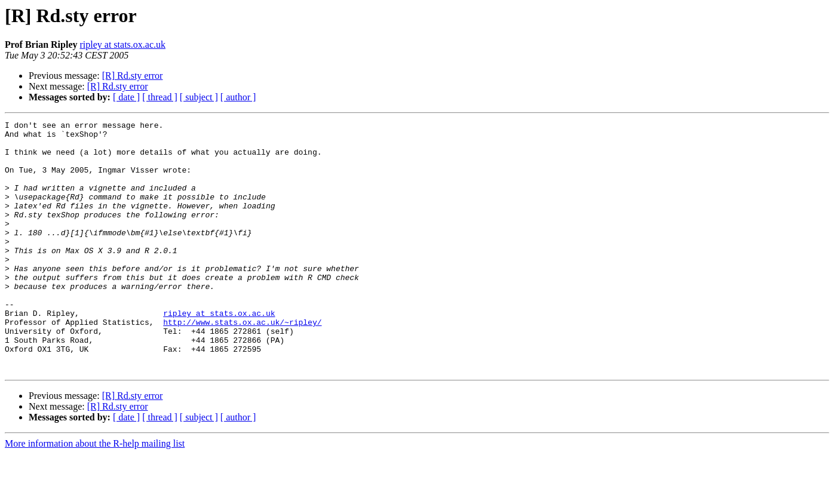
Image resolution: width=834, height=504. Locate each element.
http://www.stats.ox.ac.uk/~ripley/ (242, 363)
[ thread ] (160, 97)
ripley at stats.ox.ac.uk (122, 44)
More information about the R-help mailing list (95, 494)
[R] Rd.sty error (133, 76)
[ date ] (126, 97)
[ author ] (238, 97)
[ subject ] (199, 97)
